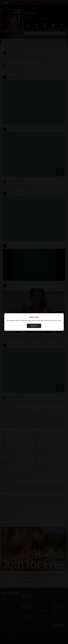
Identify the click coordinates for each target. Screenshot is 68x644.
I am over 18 (34, 326)
